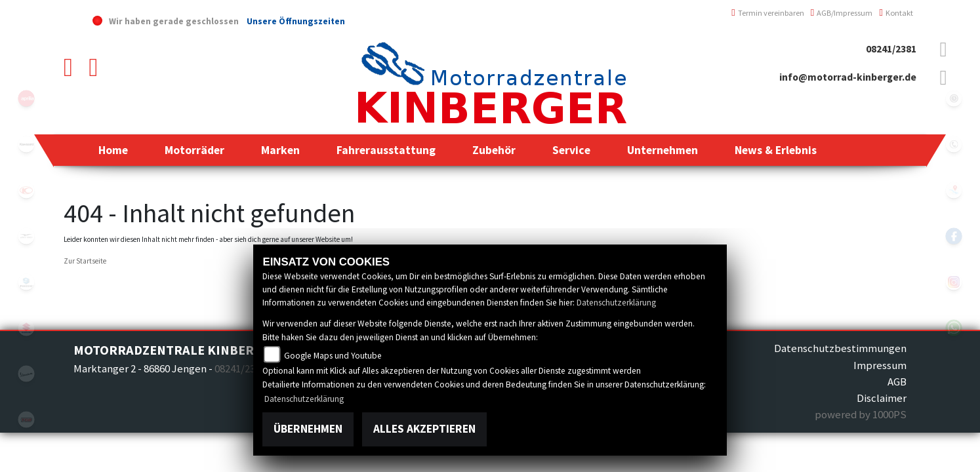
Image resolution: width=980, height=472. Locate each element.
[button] (194, 150)
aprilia (26, 98)
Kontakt (896, 13)
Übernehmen (308, 429)
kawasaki (26, 144)
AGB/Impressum (842, 13)
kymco (26, 190)
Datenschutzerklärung (616, 303)
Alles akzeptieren (424, 429)
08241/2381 (891, 49)
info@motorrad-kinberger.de (848, 77)
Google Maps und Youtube (333, 356)
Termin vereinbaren (768, 13)
